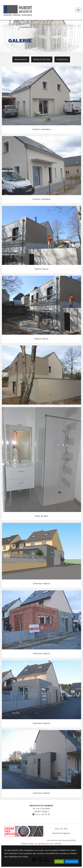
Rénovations (21, 59)
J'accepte (59, 862)
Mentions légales (61, 833)
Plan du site (61, 829)
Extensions (62, 59)
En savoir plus (72, 862)
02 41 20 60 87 (43, 814)
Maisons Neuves (42, 59)
